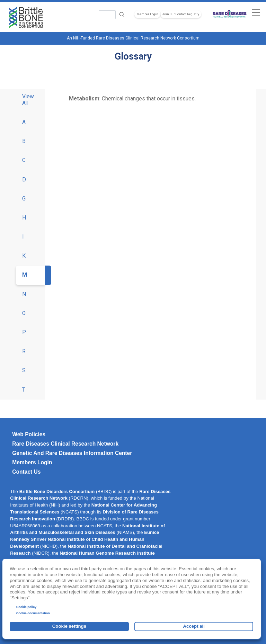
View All (28, 100)
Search (122, 15)
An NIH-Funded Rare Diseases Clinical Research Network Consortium (133, 38)
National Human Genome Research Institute (107, 553)
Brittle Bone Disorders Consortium (57, 491)
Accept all (194, 626)
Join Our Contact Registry (181, 14)
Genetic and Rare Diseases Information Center (72, 453)
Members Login (32, 462)
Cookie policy (26, 607)
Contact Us (26, 472)
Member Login (147, 14)
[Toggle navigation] (256, 12)
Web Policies (29, 434)
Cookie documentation (33, 613)
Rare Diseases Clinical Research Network (65, 444)
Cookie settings (69, 626)
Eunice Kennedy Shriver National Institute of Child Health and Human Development (85, 539)
